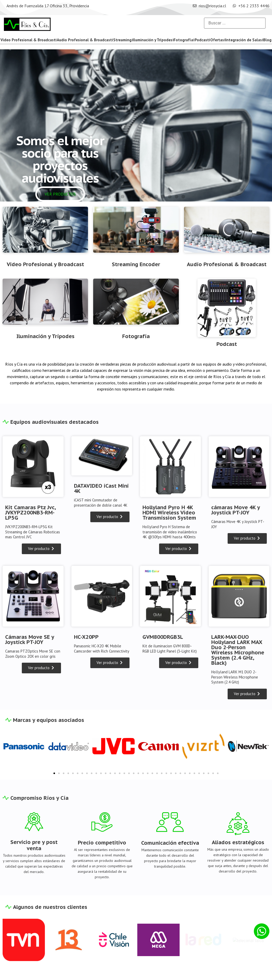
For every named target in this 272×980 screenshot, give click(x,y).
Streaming (122, 40)
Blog (267, 40)
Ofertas (217, 40)
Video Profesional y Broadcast (45, 264)
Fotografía (183, 40)
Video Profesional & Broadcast (28, 40)
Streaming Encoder (136, 264)
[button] (89, 197)
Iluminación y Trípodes (153, 40)
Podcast (202, 40)
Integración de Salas (244, 40)
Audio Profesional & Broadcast (84, 40)
